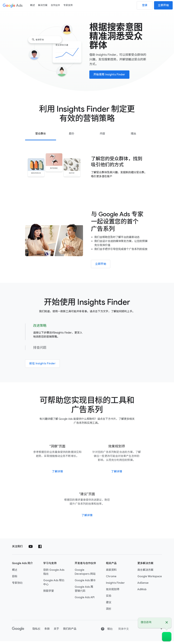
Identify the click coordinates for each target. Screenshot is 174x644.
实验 (109, 599)
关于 (56, 632)
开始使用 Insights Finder (109, 75)
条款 (47, 632)
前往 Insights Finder (42, 365)
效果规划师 (113, 592)
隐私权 (36, 632)
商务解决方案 (145, 573)
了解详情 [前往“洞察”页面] (57, 474)
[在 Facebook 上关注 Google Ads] (40, 549)
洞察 (109, 612)
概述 (15, 573)
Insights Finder (115, 586)
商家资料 (111, 573)
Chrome (111, 579)
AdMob (142, 592)
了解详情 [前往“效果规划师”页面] (117, 474)
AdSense (143, 586)
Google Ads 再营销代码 (84, 592)
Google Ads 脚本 (85, 583)
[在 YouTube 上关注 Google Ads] (31, 549)
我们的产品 (70, 632)
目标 (15, 579)
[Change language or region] (141, 632)
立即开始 (163, 5)
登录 (145, 5)
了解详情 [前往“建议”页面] (87, 518)
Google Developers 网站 (85, 575)
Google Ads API (85, 600)
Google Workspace (150, 579)
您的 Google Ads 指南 (54, 575)
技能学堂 (49, 594)
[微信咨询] (167, 637)
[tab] (41, 134)
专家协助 (17, 586)
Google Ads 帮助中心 (54, 585)
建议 (109, 605)
